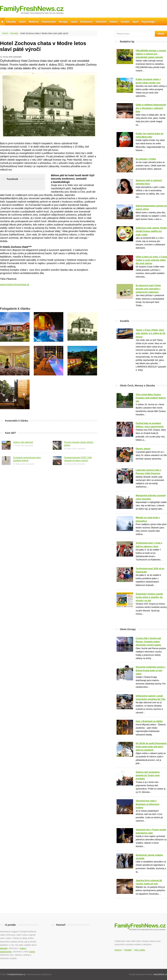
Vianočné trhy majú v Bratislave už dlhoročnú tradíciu (148, 804)
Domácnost (86, 22)
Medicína (34, 22)
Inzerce (118, 950)
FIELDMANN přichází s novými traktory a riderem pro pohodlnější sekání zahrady (151, 54)
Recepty (63, 22)
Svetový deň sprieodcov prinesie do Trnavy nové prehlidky (148, 775)
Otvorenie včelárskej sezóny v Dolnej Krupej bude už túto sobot (151, 670)
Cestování (101, 22)
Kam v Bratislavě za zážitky (149, 721)
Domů (5, 33)
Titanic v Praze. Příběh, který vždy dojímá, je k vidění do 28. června (151, 333)
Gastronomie (49, 22)
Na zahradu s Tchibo (146, 159)
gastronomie (6, 952)
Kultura (114, 22)
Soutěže (125, 22)
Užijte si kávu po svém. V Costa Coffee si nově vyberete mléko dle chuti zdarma (151, 260)
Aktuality (14, 33)
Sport (135, 22)
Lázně (74, 22)
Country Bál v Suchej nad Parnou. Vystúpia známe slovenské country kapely (148, 642)
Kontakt (128, 950)
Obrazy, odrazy (143, 449)
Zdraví (22, 22)
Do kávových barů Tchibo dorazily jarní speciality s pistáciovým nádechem (148, 289)
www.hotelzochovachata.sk (15, 284)
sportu (32, 952)
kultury (23, 948)
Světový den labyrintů (23, 442)
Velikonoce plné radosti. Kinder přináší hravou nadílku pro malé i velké (151, 231)
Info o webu (140, 950)
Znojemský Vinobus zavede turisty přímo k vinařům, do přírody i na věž (149, 597)
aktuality (4, 948)
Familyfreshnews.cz (16, 974)
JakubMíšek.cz (160, 974)
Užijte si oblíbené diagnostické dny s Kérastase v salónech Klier (151, 108)
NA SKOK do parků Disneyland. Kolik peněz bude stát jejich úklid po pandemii (151, 747)
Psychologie (148, 22)
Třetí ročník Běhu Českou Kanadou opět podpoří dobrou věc (151, 398)
